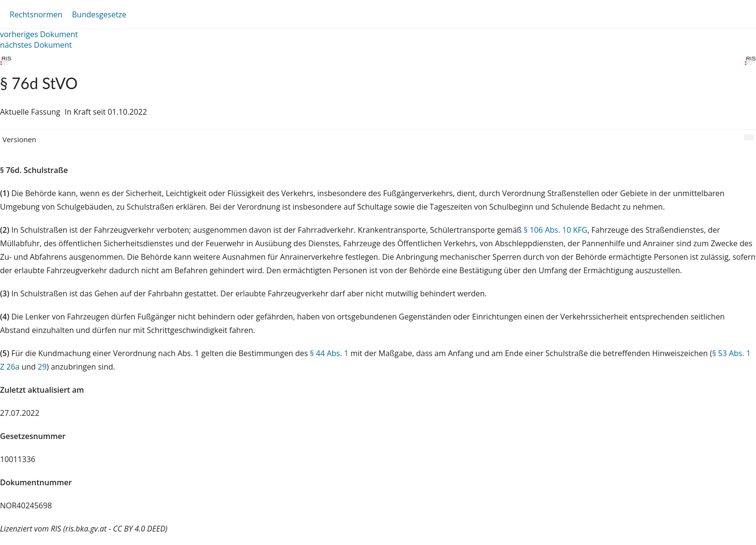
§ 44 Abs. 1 (329, 353)
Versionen (19, 139)
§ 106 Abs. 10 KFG (555, 230)
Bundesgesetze (99, 14)
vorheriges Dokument (39, 34)
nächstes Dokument (36, 45)
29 (42, 367)
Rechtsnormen (36, 14)
